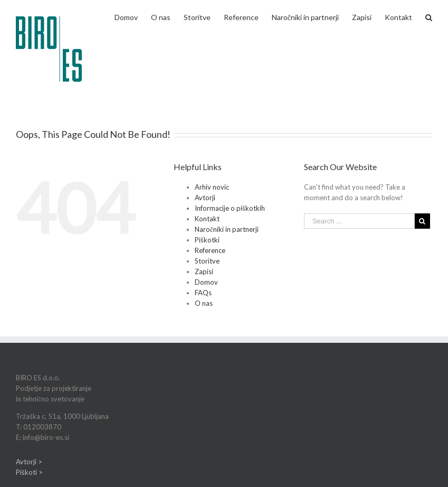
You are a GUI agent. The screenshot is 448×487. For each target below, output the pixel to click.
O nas (204, 303)
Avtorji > (29, 462)
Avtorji (205, 198)
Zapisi (204, 271)
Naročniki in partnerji (227, 229)
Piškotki (207, 240)
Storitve (207, 261)
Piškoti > (29, 472)
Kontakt (207, 219)
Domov (206, 282)
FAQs (203, 293)
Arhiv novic (212, 187)
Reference (210, 250)
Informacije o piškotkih (230, 208)
